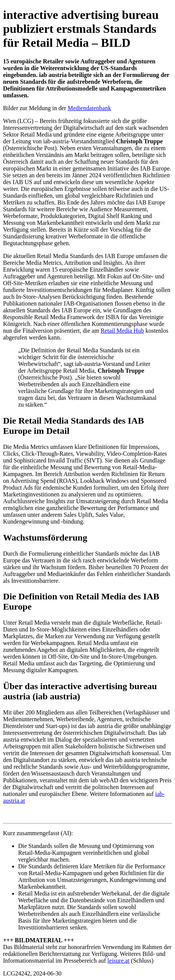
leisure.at (118, 961)
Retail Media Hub (122, 331)
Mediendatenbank (89, 108)
